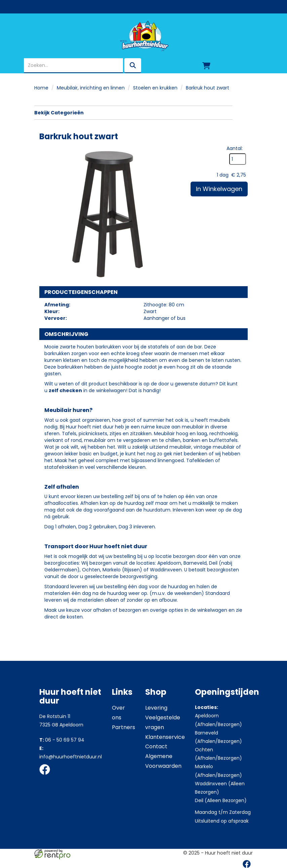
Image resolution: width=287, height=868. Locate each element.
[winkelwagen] (206, 66)
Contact (156, 746)
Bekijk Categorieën (133, 113)
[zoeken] (133, 66)
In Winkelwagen (219, 189)
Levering (156, 708)
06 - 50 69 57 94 (62, 740)
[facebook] (47, 776)
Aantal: (235, 148)
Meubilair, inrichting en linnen (91, 88)
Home (41, 88)
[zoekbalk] (73, 66)
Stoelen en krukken (155, 88)
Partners (124, 727)
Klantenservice (165, 737)
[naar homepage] (143, 36)
